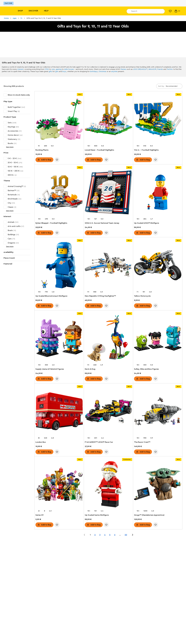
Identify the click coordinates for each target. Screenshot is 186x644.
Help (46, 11)
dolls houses (69, 69)
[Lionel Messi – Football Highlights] (108, 120)
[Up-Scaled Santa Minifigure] (108, 485)
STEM (47, 69)
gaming (59, 69)
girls (57, 72)
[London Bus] (59, 412)
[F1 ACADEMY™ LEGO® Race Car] (108, 412)
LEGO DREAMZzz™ (140, 69)
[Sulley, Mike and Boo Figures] (158, 339)
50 (126, 535)
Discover (33, 11)
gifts (50, 72)
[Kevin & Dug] (108, 339)
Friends (160, 69)
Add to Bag (46, 160)
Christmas (102, 72)
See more (8, 147)
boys (64, 72)
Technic (170, 69)
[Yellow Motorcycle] (158, 266)
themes (123, 69)
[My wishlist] (170, 11)
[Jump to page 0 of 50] (84, 535)
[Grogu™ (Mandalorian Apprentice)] (158, 485)
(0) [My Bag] (177, 11)
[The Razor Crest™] (158, 412)
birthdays (94, 72)
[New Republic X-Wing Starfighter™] (108, 266)
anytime (114, 72)
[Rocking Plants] (59, 120)
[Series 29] (59, 485)
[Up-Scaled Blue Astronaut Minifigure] (59, 266)
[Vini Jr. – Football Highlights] (158, 120)
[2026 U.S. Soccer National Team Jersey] (108, 193)
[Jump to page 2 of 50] (133, 535)
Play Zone (8, 3)
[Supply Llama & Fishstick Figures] (59, 339)
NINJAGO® (152, 69)
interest (20, 69)
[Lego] (7, 11)
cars (53, 69)
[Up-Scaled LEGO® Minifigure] (158, 193)
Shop (20, 11)
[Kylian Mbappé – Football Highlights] (59, 193)
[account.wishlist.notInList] (57, 160)
